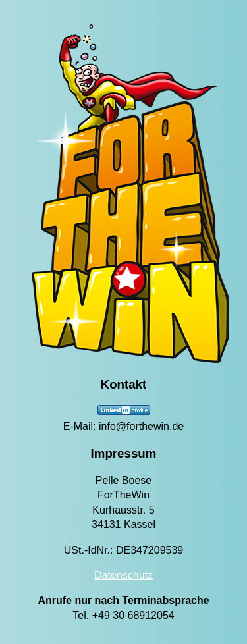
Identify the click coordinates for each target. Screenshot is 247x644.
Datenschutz (123, 575)
